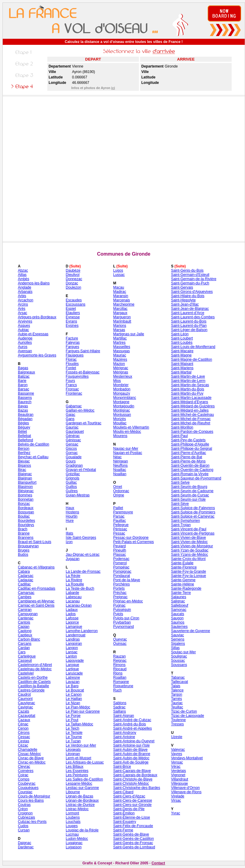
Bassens (25, 398)
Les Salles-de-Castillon (84, 779)
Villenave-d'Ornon (185, 788)
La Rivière (74, 580)
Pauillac (119, 521)
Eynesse (73, 317)
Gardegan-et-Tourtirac (84, 423)
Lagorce (72, 622)
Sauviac (178, 635)
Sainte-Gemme (183, 580)
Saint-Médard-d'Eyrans (190, 402)
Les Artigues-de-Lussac (85, 762)
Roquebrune (123, 686)
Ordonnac (121, 491)
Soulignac (179, 656)
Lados (71, 614)
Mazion (119, 364)
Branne (24, 533)
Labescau (74, 597)
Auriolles (25, 343)
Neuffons (120, 465)
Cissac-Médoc (29, 754)
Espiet (71, 309)
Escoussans (76, 304)
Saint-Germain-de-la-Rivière (194, 279)
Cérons (24, 733)
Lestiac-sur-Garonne (82, 788)
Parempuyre (123, 512)
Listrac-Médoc (77, 809)
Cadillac (24, 584)
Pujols (118, 614)
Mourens (120, 436)
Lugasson (74, 847)
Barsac (23, 389)
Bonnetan (26, 499)
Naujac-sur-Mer (126, 449)
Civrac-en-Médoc (32, 762)
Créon (23, 809)
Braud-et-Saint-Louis (35, 542)
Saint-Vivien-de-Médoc (189, 542)
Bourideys (26, 525)
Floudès (72, 364)
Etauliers (73, 313)
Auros (23, 347)
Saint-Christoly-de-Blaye (133, 779)
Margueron (122, 317)
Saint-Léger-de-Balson (189, 330)
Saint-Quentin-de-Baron (190, 465)
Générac (73, 436)
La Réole (73, 576)
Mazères (120, 359)
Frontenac (74, 393)
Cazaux (24, 720)
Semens (178, 639)
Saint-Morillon (182, 427)
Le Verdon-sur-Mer (81, 745)
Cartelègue (27, 656)
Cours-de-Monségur (34, 796)
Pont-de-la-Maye (127, 580)
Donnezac (74, 279)
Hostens (72, 512)
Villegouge (180, 784)
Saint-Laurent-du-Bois (189, 321)
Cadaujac (26, 580)
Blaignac (25, 474)
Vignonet (178, 775)
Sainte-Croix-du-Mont (188, 559)
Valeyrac (178, 750)
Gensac (72, 444)
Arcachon (26, 300)
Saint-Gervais (182, 287)
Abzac (23, 270)
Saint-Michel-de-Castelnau (192, 415)
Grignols (73, 478)
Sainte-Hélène (183, 584)
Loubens (73, 817)
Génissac (73, 440)
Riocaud (120, 669)
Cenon (23, 728)
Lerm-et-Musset (79, 758)
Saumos (178, 622)
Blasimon (25, 487)
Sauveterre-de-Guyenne (191, 631)
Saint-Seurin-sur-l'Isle (188, 499)
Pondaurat (121, 576)
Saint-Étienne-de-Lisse (131, 817)
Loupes (72, 826)
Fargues (72, 347)
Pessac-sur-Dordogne (131, 538)
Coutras (24, 805)
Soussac (178, 661)
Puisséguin (122, 610)
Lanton (71, 656)
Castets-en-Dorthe (33, 678)
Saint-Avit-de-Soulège (131, 762)
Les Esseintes (77, 771)
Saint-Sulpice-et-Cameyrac (193, 516)
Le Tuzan (73, 741)
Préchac (120, 593)
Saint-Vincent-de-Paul (189, 529)
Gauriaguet (75, 432)
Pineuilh (120, 550)
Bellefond (25, 440)
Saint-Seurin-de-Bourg (189, 487)
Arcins (23, 304)
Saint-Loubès (182, 343)
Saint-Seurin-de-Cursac (190, 495)
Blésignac (26, 491)
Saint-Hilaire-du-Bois (188, 296)
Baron (23, 385)
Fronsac (72, 389)
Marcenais (121, 300)
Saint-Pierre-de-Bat (187, 457)
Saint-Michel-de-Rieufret (191, 423)
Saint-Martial (181, 372)
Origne (119, 495)
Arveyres (25, 321)
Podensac (121, 559)
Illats (70, 533)
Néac (117, 457)
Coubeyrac (27, 784)
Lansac (72, 652)
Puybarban (122, 622)
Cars (22, 652)
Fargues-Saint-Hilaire (83, 351)
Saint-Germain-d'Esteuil (190, 275)
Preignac (120, 597)
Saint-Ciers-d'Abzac (129, 796)
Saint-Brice (122, 767)
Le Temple (74, 733)
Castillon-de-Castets (34, 682)
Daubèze (73, 270)
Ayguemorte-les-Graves (37, 355)
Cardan (24, 648)
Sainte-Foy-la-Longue (188, 576)
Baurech (25, 402)
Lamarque (74, 627)
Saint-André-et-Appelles (132, 728)
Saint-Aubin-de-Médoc (131, 758)
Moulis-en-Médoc (127, 432)
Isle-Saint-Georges (81, 538)
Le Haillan (74, 699)
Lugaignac (74, 843)
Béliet (22, 432)
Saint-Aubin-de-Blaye (130, 750)
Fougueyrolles (77, 376)
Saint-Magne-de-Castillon (191, 359)
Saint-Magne (181, 355)
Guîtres (72, 491)
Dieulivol (73, 275)
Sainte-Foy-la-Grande (188, 571)
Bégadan (25, 419)
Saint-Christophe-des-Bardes (137, 788)
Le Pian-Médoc (78, 707)
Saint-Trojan (181, 525)
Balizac (24, 376)
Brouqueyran (28, 546)
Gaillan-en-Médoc (80, 410)
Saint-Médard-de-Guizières (193, 406)
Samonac (179, 610)
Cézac (23, 745)
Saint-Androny (125, 733)
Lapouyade (75, 661)
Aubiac (23, 330)
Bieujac (24, 461)
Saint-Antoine (124, 737)
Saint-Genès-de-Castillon (133, 839)
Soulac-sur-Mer (183, 652)
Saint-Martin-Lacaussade (191, 398)
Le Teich (72, 728)
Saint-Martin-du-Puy (187, 393)
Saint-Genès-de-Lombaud (134, 847)
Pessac (119, 533)
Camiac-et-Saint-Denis (36, 605)
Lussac (119, 275)
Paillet (118, 508)
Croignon (25, 813)
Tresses (177, 724)
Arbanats (25, 292)
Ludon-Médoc (77, 839)
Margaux (120, 313)
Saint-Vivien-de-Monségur (192, 546)
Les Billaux (75, 767)
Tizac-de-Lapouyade (188, 716)
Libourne (73, 792)
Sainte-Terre (181, 593)
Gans (70, 419)
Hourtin (72, 516)
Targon (177, 694)
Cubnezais (27, 817)
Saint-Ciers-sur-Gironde (132, 805)
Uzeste (177, 737)
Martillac (120, 338)
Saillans (119, 711)
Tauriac (177, 703)
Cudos (23, 826)
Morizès (119, 419)
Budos (23, 555)
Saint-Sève (180, 504)
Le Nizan (73, 703)
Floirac (71, 359)
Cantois (24, 622)
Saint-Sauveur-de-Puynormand (196, 478)
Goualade (74, 457)
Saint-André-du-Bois (129, 724)
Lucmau (72, 834)
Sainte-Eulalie (182, 563)
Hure (70, 521)
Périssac (120, 529)
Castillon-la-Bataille (34, 686)
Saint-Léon (180, 334)
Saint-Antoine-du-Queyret (134, 741)
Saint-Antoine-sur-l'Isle (131, 745)
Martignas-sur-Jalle (129, 334)
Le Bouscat (75, 690)
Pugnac (119, 605)
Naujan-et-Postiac (128, 453)
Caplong (25, 631)
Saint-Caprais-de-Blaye (132, 771)
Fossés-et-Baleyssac (83, 372)
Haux (70, 508)
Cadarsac (26, 576)
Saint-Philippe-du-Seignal (191, 449)
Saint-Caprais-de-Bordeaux (135, 775)
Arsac (23, 313)
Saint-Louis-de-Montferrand (193, 347)
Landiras (73, 639)
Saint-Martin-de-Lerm (188, 381)
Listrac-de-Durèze (80, 805)
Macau (119, 287)
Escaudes (74, 300)
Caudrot (24, 694)
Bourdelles (27, 521)
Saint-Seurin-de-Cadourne (192, 491)
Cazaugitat (27, 716)
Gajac (70, 415)
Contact (158, 863)
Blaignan (25, 478)
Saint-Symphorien (185, 521)
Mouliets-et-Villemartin (131, 427)
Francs (71, 385)
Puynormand (123, 627)
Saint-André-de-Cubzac (132, 720)
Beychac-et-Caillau (33, 457)
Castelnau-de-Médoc (35, 669)
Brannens (26, 538)
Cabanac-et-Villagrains (36, 567)
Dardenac (26, 847)
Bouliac (24, 516)
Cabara (24, 571)
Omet (117, 487)
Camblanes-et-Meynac (36, 601)
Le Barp (72, 686)
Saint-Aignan (124, 716)
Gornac (72, 453)
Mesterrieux (123, 376)
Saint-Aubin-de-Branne (132, 754)
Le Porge (73, 716)
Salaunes (179, 597)
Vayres (176, 754)
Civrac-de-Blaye (31, 758)
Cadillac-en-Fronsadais (37, 588)
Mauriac (120, 355)
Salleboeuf (180, 605)
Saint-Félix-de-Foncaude (133, 826)
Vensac (177, 762)
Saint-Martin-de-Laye (188, 376)
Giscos (71, 449)
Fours (70, 381)
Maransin (121, 296)
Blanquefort (27, 482)
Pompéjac (121, 567)
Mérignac (121, 368)
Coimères (26, 771)
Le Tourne (74, 737)
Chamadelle (28, 750)
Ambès (23, 279)
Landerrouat (76, 635)
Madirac (120, 292)
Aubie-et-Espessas (33, 334)
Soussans (179, 665)
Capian (24, 627)
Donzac (72, 283)
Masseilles (122, 347)
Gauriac (72, 427)
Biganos (24, 465)
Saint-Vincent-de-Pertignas (193, 533)
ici (113, 88)
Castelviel (26, 673)
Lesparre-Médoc (79, 784)
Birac (22, 470)
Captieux (25, 635)
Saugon (177, 618)
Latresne (73, 678)
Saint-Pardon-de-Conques (192, 432)
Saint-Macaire (182, 351)
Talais (176, 686)
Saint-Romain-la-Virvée (190, 474)
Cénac (23, 724)
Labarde (72, 593)
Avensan (25, 351)
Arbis (22, 296)
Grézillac (73, 474)
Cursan (24, 830)
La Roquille (75, 584)
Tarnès (176, 699)
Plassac (119, 555)
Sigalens (178, 644)
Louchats (73, 822)
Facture (72, 338)
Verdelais (178, 771)
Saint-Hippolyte (183, 300)
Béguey (24, 427)
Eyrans (71, 321)
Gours (71, 461)
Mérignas (121, 372)
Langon (72, 648)
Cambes (25, 597)
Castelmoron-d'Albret (35, 665)
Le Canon (74, 694)
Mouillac (120, 423)
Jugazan (73, 559)
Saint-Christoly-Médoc (131, 784)
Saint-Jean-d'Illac (185, 304)
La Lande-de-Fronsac (83, 571)
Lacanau (73, 601)
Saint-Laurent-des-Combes (193, 317)
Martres (119, 343)
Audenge (25, 338)
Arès (22, 309)
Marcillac (120, 309)
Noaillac (120, 470)
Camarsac (26, 593)
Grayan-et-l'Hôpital (81, 470)
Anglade (25, 287)
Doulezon (74, 287)
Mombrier (121, 385)
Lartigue (72, 669)
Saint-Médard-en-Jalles (190, 410)
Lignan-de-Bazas (80, 796)
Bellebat (24, 436)
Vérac (176, 767)
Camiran (25, 610)
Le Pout (72, 720)
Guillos (71, 487)
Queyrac (120, 639)
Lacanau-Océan (79, 605)
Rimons (119, 665)
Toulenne (178, 720)
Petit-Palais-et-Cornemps (133, 542)
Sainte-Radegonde (186, 588)
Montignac (121, 410)
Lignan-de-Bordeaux (82, 800)
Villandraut (180, 779)
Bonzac (24, 504)
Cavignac (25, 707)
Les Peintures (77, 775)
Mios (117, 381)
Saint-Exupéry (124, 822)
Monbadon (122, 389)
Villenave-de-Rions (186, 792)
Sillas (175, 648)
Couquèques (28, 788)
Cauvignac (27, 703)
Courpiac (25, 792)
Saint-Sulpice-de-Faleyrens (193, 508)
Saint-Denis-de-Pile (129, 809)
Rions (118, 673)
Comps (24, 779)
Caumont (25, 699)
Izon (69, 542)
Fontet (71, 368)
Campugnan (28, 614)
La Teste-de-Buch (80, 588)
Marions (120, 326)
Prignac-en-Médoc (128, 601)
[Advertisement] (72, 169)
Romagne (121, 682)
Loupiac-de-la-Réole (82, 830)
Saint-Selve (180, 482)
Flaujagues (75, 355)
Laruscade (74, 673)
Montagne (121, 402)
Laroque (72, 665)
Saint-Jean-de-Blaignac (190, 309)
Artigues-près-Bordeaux (37, 317)
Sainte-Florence (184, 567)
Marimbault (122, 321)
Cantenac (26, 618)
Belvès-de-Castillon (34, 444)
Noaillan (120, 474)
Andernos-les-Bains (34, 283)
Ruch (117, 690)
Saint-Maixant (182, 364)
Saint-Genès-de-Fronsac (133, 843)
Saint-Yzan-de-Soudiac (190, 550)
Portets (119, 588)
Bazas (23, 410)
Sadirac (119, 707)
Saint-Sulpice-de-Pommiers (193, 512)
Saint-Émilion (124, 813)
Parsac (119, 516)
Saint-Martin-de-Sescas (190, 385)
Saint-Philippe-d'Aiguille (190, 444)
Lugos (118, 270)
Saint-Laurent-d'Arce (188, 313)
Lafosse (72, 618)
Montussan (122, 415)
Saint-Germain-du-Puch (190, 283)
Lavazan (73, 682)
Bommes (25, 495)
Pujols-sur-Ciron (126, 618)
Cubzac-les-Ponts (32, 822)
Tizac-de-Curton (184, 711)
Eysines (72, 326)
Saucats (178, 614)
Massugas (121, 351)
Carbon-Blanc (29, 639)
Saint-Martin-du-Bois (188, 389)
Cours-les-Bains (31, 800)
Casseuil (25, 661)
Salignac (178, 601)
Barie (22, 381)
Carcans (25, 644)
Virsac (176, 800)
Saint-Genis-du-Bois (187, 270)
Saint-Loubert (182, 338)
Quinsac (120, 644)
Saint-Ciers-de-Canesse (133, 800)
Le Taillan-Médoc (80, 724)
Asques (24, 326)
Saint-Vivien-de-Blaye (188, 538)
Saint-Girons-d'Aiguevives (192, 292)
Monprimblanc (124, 398)
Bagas (23, 368)
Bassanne (26, 393)
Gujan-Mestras (78, 495)
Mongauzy (121, 393)
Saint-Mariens (182, 368)
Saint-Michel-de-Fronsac (191, 419)
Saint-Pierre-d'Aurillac (189, 453)
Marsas (119, 330)
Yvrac (176, 813)
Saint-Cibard (123, 792)
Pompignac (122, 571)
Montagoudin (124, 406)
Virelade (178, 796)
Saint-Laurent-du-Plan (189, 326)
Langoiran (74, 644)
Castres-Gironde (31, 690)
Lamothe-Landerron (82, 631)
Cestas (23, 741)
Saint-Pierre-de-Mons (188, 461)
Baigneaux (27, 372)
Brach (23, 529)
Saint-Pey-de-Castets (188, 440)
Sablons (120, 703)
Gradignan (74, 465)
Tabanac (178, 678)
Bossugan (26, 512)
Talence (177, 690)
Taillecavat (180, 682)
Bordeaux (26, 508)
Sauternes (179, 627)
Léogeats (73, 750)
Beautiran (26, 415)
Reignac (120, 661)
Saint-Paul (179, 436)
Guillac (71, 482)
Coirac (23, 775)
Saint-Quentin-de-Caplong (192, 470)
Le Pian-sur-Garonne (83, 711)
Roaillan (120, 678)
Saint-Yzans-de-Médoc (190, 555)
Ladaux (72, 610)
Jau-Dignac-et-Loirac (83, 555)
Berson (24, 449)
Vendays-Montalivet (187, 758)
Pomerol (120, 563)
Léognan (73, 754)
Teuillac (177, 707)
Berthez (24, 453)
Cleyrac (24, 767)
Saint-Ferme (123, 830)
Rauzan (119, 656)
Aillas (22, 275)
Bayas (23, 406)
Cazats (23, 711)
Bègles (23, 423)
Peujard (119, 546)
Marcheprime (124, 304)
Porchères (121, 584)
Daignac (25, 843)
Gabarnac (74, 406)
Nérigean (121, 461)
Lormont (72, 813)
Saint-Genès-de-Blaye (131, 834)
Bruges (24, 550)
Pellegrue (121, 525)
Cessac (24, 737)
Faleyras (73, 343)
